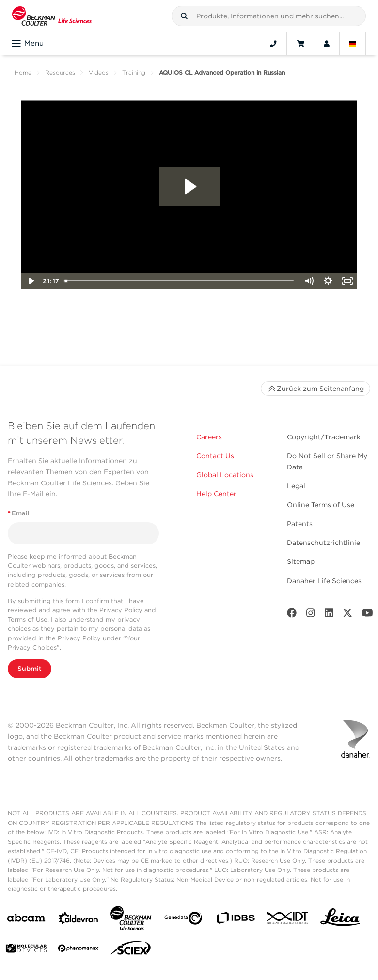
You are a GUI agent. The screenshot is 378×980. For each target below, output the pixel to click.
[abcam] (26, 920)
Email (19, 513)
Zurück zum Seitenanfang (315, 389)
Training (134, 72)
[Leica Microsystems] (340, 920)
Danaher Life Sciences (324, 581)
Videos (99, 72)
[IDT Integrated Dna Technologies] (288, 920)
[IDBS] (236, 920)
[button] (184, 16)
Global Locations (225, 475)
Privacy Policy (121, 610)
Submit (30, 669)
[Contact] (273, 44)
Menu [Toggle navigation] (28, 44)
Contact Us (215, 456)
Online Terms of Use (321, 505)
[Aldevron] (79, 920)
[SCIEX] (131, 950)
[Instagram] (311, 615)
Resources (60, 72)
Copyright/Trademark (324, 437)
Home (23, 72)
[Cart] (300, 44)
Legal (296, 486)
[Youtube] (368, 615)
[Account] (327, 44)
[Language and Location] (353, 44)
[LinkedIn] (329, 615)
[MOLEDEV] (26, 950)
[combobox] (269, 16)
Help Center (216, 494)
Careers (209, 437)
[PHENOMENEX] (79, 950)
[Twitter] (347, 615)
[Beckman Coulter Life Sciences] (131, 920)
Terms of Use (28, 619)
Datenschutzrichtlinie (323, 543)
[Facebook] (292, 615)
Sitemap (301, 561)
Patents (300, 524)
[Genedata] (183, 920)
